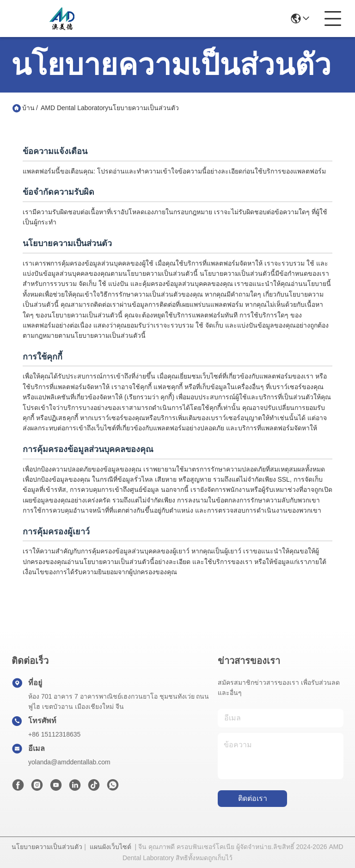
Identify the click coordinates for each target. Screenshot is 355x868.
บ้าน (28, 108)
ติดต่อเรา (253, 798)
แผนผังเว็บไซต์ (110, 847)
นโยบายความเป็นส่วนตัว (47, 847)
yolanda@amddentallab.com (69, 762)
